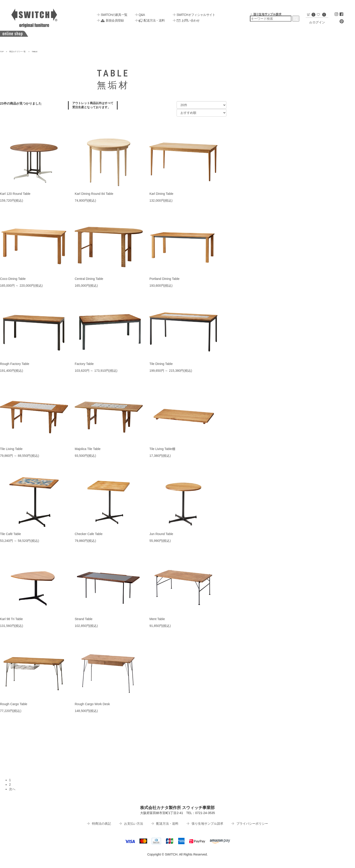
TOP (2, 52)
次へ (12, 789)
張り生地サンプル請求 (205, 824)
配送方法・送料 (150, 20)
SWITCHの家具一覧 (112, 15)
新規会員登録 (110, 20)
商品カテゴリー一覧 (17, 52)
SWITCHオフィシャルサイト (194, 15)
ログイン (317, 22)
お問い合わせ (186, 20)
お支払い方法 (131, 824)
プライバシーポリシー (250, 824)
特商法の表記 (99, 824)
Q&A (140, 15)
